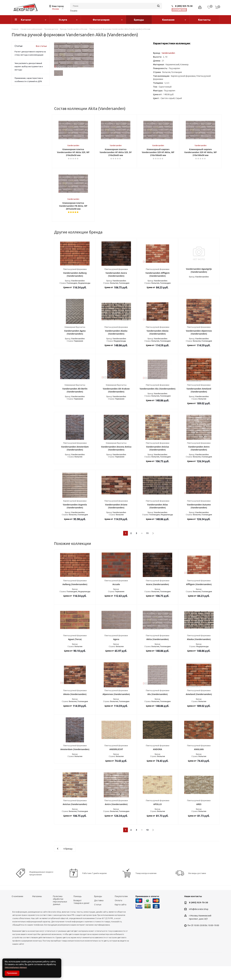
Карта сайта (121, 918)
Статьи (98, 918)
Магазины (37, 910)
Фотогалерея (101, 20)
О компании (17, 910)
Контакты (204, 20)
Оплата (118, 914)
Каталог (26, 20)
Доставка (99, 914)
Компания (168, 20)
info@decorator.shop (199, 923)
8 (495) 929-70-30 (184, 6)
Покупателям (121, 910)
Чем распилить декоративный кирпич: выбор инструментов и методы (29, 66)
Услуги (63, 20)
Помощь (78, 910)
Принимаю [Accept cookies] (12, 973)
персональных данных (16, 967)
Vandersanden (168, 53)
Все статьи (41, 46)
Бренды (139, 20)
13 (147, 844)
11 (147, 547)
